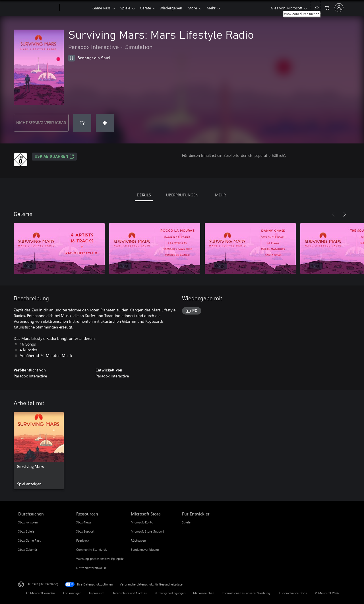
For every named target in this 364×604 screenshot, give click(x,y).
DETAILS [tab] (144, 195)
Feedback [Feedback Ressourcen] (83, 540)
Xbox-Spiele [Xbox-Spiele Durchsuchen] (26, 531)
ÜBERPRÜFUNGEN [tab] (182, 195)
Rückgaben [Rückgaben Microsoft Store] (138, 540)
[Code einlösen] (105, 123)
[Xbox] (75, 8)
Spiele (126, 8)
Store (197, 8)
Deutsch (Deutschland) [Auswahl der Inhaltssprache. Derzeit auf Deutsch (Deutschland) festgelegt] (42, 584)
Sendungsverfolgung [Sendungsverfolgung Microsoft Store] (145, 549)
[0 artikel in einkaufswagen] (327, 7)
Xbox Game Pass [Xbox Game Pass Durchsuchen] (30, 540)
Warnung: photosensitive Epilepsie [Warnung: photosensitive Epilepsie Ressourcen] (100, 559)
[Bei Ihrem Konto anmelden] (339, 8)
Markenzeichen (204, 593)
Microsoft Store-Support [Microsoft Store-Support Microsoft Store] (147, 531)
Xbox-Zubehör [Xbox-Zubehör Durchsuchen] (28, 549)
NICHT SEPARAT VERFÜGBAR (41, 123)
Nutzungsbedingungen (170, 593)
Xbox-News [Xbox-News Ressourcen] (84, 522)
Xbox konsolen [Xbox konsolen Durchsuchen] (28, 522)
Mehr (217, 8)
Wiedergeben (174, 8)
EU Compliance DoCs (292, 593)
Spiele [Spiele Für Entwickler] (186, 522)
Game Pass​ (102, 8)
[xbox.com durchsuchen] (316, 7)
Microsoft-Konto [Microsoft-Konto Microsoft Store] (142, 522)
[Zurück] (333, 214)
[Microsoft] (38, 8)
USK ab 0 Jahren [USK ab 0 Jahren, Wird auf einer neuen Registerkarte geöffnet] (54, 157)
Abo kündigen (72, 593)
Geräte (148, 8)
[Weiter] (345, 214)
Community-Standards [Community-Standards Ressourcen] (92, 549)
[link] (39, 451)
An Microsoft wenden (40, 593)
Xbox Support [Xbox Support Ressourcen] (85, 531)
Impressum (97, 593)
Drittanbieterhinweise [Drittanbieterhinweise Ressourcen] (91, 568)
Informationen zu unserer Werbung (246, 593)
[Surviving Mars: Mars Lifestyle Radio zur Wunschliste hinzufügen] (82, 123)
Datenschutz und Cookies (129, 593)
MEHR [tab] (220, 195)
